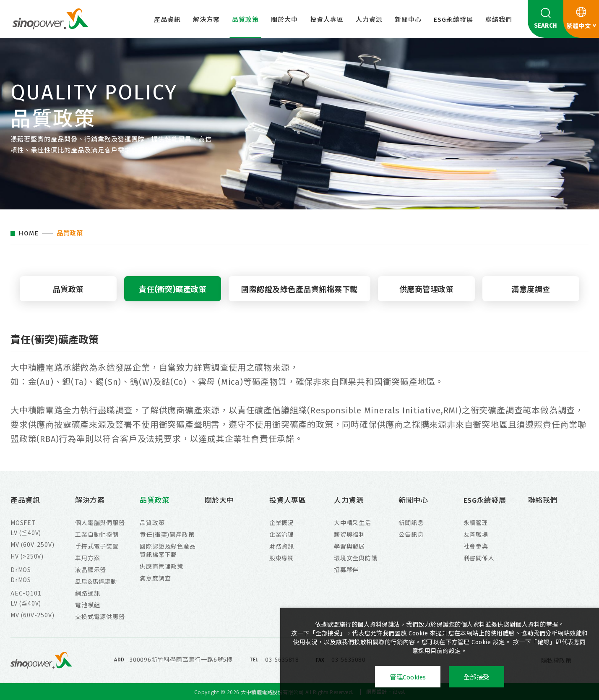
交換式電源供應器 (100, 616)
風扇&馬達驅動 (96, 581)
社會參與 (476, 546)
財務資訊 (282, 546)
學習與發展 (349, 546)
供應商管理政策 (427, 290)
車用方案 (87, 558)
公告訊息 (411, 534)
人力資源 (369, 20)
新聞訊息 (411, 522)
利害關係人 (479, 558)
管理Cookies (408, 677)
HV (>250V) (27, 556)
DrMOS (21, 569)
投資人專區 (327, 20)
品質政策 (245, 20)
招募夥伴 (346, 569)
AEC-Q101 (26, 593)
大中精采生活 (353, 522)
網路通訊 (87, 593)
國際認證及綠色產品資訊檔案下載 (299, 290)
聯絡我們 (499, 20)
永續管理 (476, 522)
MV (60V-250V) (32, 544)
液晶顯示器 (91, 569)
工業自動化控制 (97, 534)
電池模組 (87, 605)
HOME (29, 234)
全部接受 (477, 677)
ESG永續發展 (453, 20)
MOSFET (23, 522)
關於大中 (284, 20)
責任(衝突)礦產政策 (173, 290)
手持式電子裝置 (97, 546)
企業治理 (282, 534)
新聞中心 (408, 20)
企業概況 (282, 522)
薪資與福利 (349, 534)
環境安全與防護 (356, 558)
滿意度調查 (531, 290)
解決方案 (206, 20)
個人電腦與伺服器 (100, 522)
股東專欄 (282, 558)
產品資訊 (167, 20)
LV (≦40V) (26, 533)
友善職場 (476, 534)
